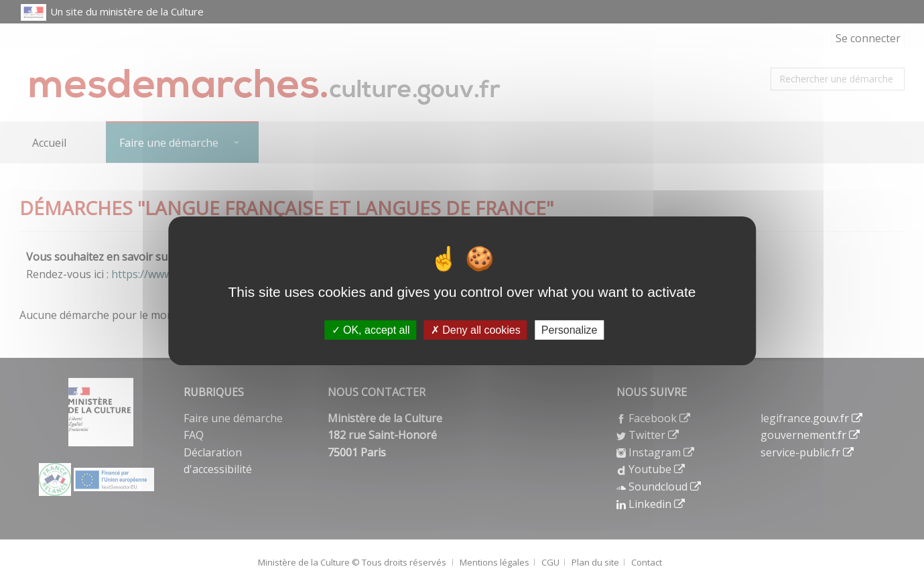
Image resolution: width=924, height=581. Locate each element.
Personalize (570, 329)
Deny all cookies (476, 329)
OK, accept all (371, 329)
